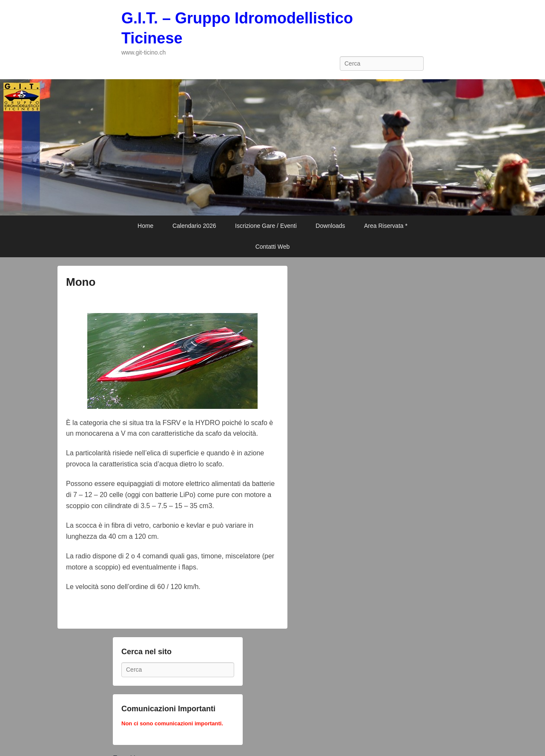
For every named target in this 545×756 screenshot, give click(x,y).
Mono (81, 282)
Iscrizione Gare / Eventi (266, 226)
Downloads (330, 226)
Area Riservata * (386, 226)
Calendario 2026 (194, 226)
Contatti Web (273, 247)
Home (145, 226)
